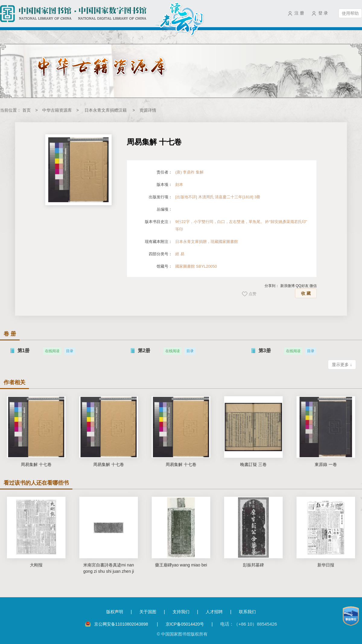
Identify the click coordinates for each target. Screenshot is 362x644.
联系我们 (247, 612)
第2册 (144, 351)
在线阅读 (52, 351)
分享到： (272, 286)
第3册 (265, 351)
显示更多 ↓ (342, 365)
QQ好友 (302, 286)
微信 (313, 286)
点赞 (252, 294)
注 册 (299, 13)
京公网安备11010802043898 (122, 624)
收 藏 (306, 293)
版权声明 (115, 612)
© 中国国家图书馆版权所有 (182, 634)
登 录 (323, 13)
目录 (70, 351)
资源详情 (148, 110)
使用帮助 (350, 13)
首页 (27, 110)
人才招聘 (214, 612)
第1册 (24, 351)
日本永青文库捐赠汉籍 (106, 110)
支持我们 (181, 612)
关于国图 (148, 612)
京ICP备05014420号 (185, 624)
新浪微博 (287, 286)
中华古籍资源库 (57, 110)
